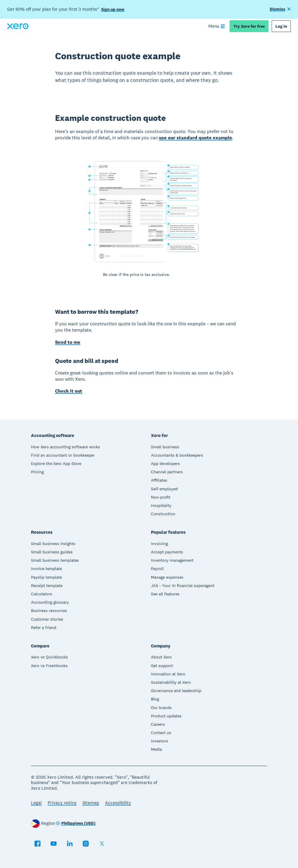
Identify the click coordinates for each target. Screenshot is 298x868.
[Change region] (76, 824)
